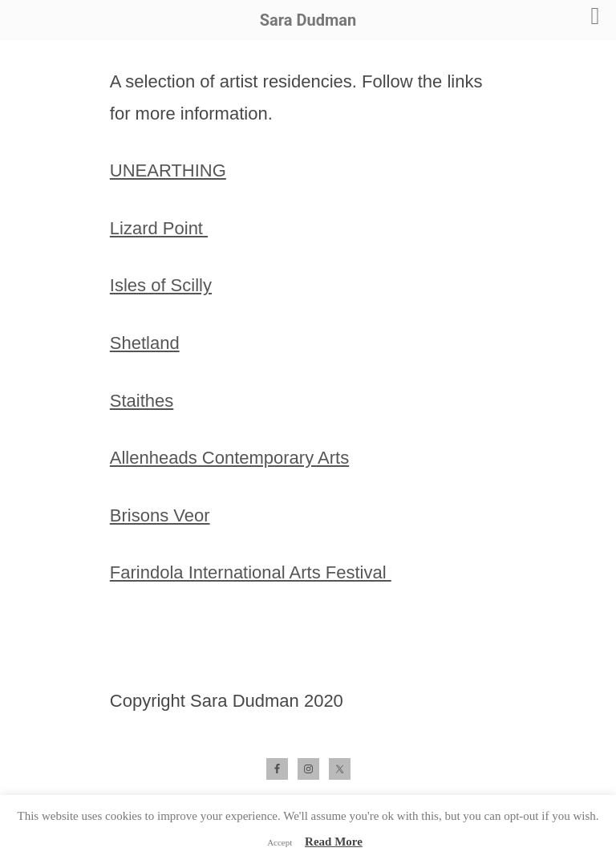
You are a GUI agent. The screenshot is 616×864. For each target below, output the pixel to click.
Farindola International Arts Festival (251, 572)
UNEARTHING (168, 170)
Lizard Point (159, 228)
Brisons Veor (160, 515)
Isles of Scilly (161, 285)
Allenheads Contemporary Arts (229, 458)
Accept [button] (280, 842)
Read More (334, 842)
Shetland (145, 343)
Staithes (142, 401)
